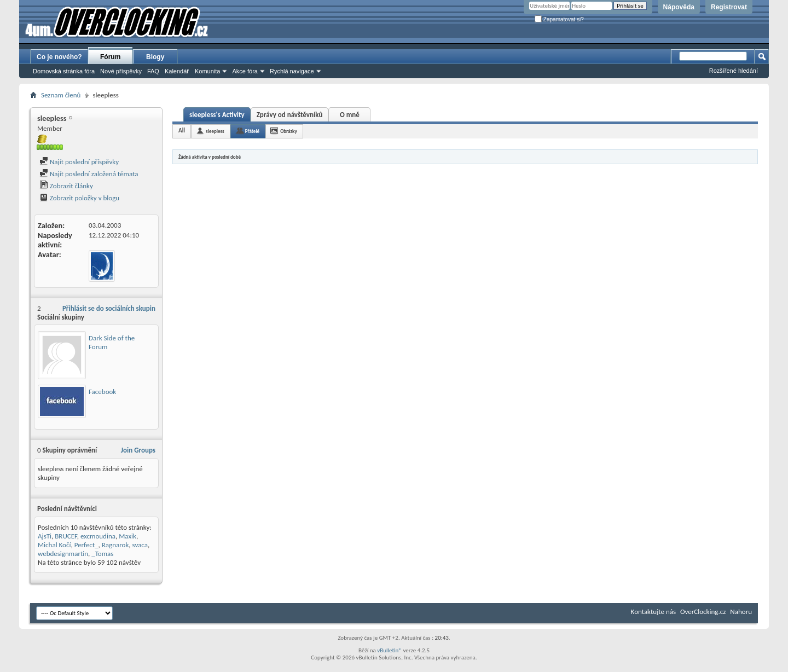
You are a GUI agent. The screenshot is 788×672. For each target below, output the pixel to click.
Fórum (110, 57)
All (182, 131)
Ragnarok (115, 545)
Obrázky (289, 131)
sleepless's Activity (217, 115)
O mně (350, 115)
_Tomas (102, 554)
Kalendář (177, 71)
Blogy (155, 57)
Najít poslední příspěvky (79, 162)
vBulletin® (389, 650)
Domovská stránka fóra (64, 71)
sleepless (215, 131)
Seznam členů (61, 95)
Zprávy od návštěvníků (290, 115)
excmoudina (98, 536)
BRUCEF (66, 536)
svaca (140, 545)
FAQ (153, 71)
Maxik (128, 536)
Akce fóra (245, 71)
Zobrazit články (66, 186)
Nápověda (679, 7)
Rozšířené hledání (734, 71)
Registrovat (729, 7)
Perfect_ (86, 545)
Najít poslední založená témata (89, 174)
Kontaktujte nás (653, 612)
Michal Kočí (54, 545)
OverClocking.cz (703, 612)
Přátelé (252, 131)
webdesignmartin (63, 554)
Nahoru (741, 612)
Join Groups (138, 450)
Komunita (207, 71)
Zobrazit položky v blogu (79, 198)
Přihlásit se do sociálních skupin (109, 308)
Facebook (102, 392)
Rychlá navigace (292, 71)
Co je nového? (59, 57)
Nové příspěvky (121, 71)
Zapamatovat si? (559, 19)
